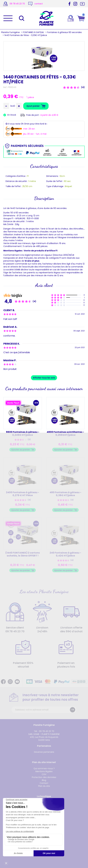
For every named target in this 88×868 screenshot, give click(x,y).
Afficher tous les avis (44, 378)
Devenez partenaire (44, 752)
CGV (44, 774)
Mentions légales (44, 771)
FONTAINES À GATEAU (33, 32)
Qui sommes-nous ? (44, 768)
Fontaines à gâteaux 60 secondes (64, 32)
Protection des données (44, 777)
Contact (44, 783)
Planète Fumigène (10, 32)
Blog (44, 780)
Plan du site (44, 786)
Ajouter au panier (21, 450)
